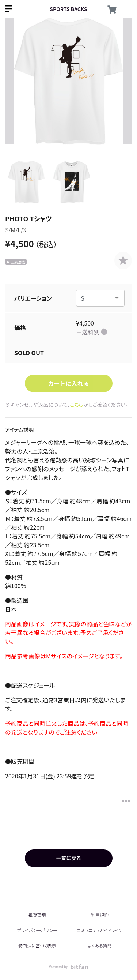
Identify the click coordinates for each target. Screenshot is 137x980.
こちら (77, 405)
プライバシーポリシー (37, 930)
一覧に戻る (68, 858)
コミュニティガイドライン (100, 930)
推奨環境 (37, 915)
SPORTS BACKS (68, 9)
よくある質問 (100, 945)
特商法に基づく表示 (37, 945)
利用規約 (100, 915)
